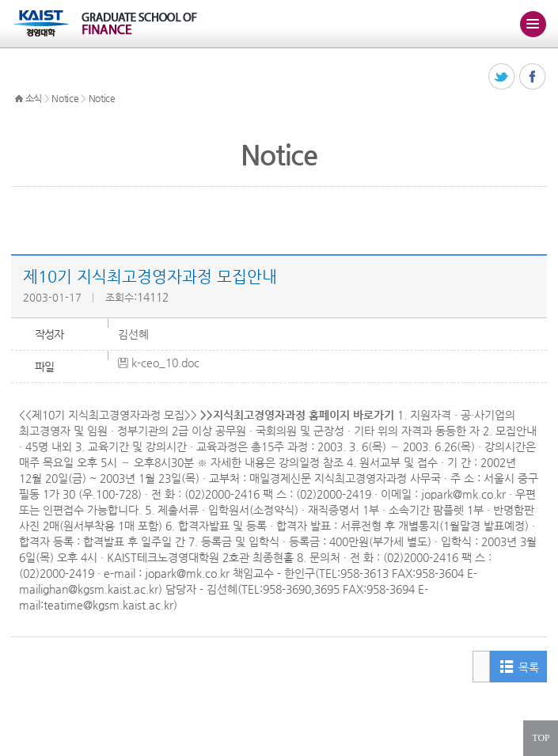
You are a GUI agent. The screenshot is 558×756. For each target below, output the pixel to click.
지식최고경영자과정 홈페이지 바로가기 (304, 415)
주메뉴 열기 (533, 24)
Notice (65, 98)
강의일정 (299, 462)
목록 (528, 667)
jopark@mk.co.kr (463, 494)
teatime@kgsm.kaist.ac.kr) (110, 605)
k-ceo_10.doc (165, 363)
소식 (34, 98)
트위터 (502, 77)
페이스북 (533, 77)
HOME (19, 99)
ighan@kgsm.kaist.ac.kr (99, 589)
